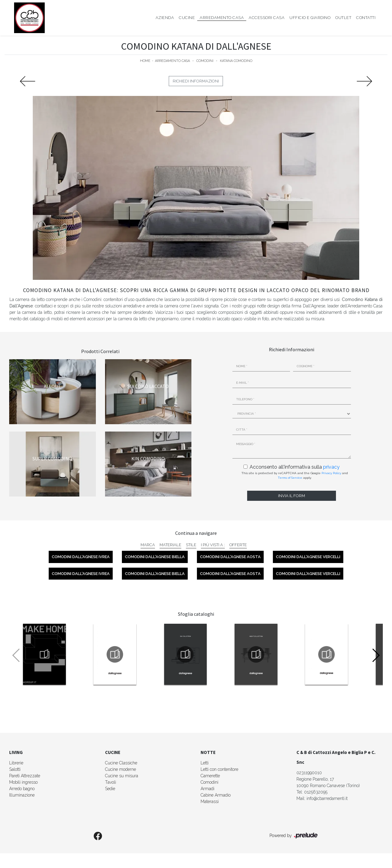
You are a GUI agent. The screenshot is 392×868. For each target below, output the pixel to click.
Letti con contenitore (219, 769)
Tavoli (111, 782)
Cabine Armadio (216, 795)
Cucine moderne (121, 769)
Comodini (205, 61)
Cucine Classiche (121, 763)
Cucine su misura (122, 776)
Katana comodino (236, 61)
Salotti (15, 769)
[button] (376, 655)
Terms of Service (290, 478)
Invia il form (292, 496)
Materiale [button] (170, 545)
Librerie (16, 763)
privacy (331, 467)
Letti (205, 763)
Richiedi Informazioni (196, 81)
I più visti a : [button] (213, 545)
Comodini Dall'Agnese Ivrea (81, 557)
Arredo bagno (22, 789)
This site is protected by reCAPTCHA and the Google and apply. (295, 475)
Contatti (366, 18)
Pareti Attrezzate (25, 776)
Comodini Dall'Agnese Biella (155, 557)
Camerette (210, 776)
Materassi (210, 801)
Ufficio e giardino (310, 18)
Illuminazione (22, 795)
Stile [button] (191, 545)
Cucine (187, 18)
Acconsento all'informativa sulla (295, 467)
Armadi (207, 789)
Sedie (110, 789)
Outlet (343, 18)
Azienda (165, 18)
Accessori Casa (267, 18)
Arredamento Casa (222, 18)
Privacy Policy (331, 473)
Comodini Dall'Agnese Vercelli (308, 557)
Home (145, 61)
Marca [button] (148, 545)
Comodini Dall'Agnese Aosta (230, 557)
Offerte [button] (238, 545)
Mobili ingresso (23, 782)
